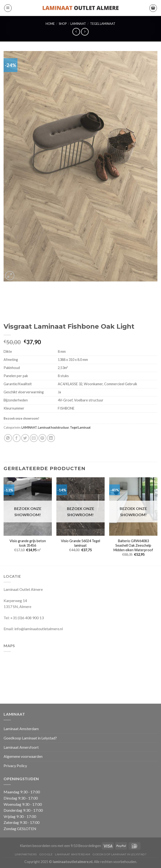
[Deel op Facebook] (17, 438)
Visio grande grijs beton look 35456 (28, 543)
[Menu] (8, 8)
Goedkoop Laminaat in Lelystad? (30, 738)
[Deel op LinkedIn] (51, 438)
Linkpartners (26, 854)
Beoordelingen (90, 846)
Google (46, 854)
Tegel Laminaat (103, 24)
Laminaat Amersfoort (21, 747)
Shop (63, 24)
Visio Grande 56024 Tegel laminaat (80, 543)
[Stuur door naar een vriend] (34, 438)
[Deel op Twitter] (25, 438)
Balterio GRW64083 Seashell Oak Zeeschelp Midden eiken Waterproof (133, 545)
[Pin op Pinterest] (42, 438)
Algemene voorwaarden (23, 756)
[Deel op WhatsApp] (8, 438)
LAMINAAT (78, 24)
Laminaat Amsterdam (21, 729)
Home (50, 24)
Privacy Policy (15, 766)
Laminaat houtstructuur (53, 427)
